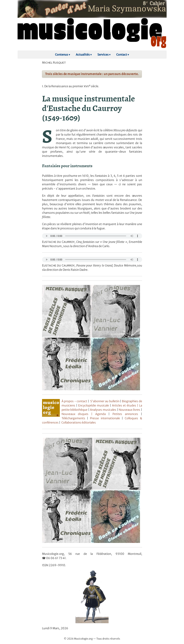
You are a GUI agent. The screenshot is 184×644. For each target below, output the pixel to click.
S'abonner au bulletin (105, 401)
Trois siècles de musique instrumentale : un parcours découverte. (92, 74)
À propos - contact (75, 401)
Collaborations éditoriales (78, 422)
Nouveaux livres (130, 410)
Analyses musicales (103, 410)
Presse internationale (105, 418)
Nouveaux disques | (78, 414)
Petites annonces (127, 414)
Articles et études (124, 405)
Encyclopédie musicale (94, 405)
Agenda (102, 414)
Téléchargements (73, 418)
